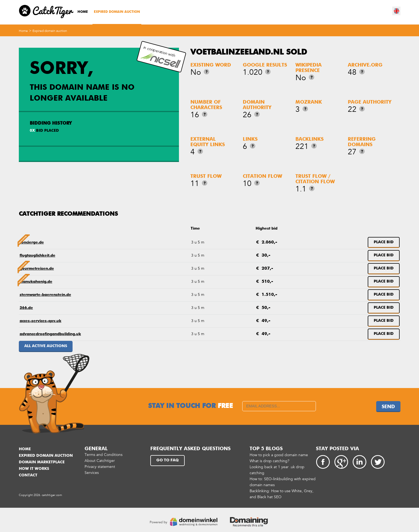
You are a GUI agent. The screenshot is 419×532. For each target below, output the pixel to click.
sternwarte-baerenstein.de (45, 295)
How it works (34, 469)
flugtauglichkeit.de (38, 256)
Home (83, 12)
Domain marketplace (42, 462)
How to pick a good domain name (279, 455)
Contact (28, 475)
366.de (26, 308)
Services (92, 473)
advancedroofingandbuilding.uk (50, 334)
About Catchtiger (100, 461)
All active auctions (46, 346)
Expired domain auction (117, 12)
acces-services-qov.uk (41, 321)
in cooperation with (161, 57)
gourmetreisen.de (37, 269)
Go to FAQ (167, 460)
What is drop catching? (270, 461)
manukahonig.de (36, 282)
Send (388, 407)
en (397, 11)
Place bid (384, 242)
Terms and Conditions (104, 455)
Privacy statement (100, 467)
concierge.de (32, 242)
